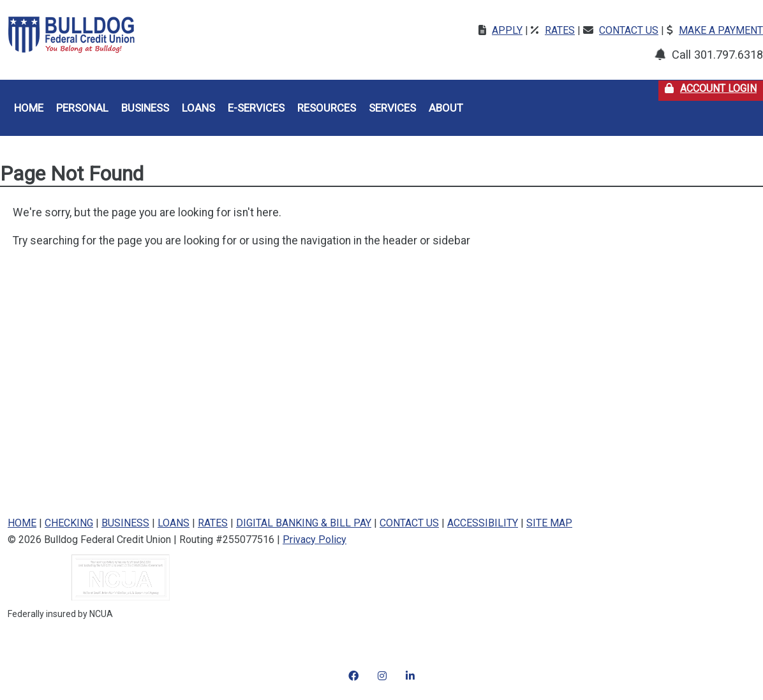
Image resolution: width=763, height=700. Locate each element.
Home (29, 108)
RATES (213, 523)
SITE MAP (549, 523)
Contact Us (629, 30)
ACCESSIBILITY (483, 523)
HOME (22, 523)
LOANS (174, 523)
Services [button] (392, 108)
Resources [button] (327, 108)
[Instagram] (353, 668)
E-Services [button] (256, 108)
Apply (507, 30)
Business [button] (145, 108)
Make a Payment (721, 30)
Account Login (714, 87)
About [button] (446, 108)
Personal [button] (82, 108)
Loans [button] (198, 108)
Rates (560, 30)
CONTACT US (409, 523)
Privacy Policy (315, 540)
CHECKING (69, 523)
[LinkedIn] (410, 668)
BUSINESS (125, 523)
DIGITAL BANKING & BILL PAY (304, 523)
